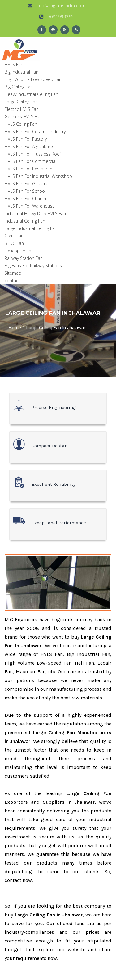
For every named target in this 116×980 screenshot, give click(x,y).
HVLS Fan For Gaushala (28, 184)
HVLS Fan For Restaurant (29, 169)
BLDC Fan (14, 243)
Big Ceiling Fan (19, 87)
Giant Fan (14, 236)
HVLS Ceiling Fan (21, 124)
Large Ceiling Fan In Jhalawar (56, 328)
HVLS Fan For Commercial (30, 161)
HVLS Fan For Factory (26, 139)
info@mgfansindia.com (56, 5)
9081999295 (57, 17)
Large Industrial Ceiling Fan (31, 228)
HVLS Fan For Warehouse (30, 206)
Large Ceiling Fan (21, 102)
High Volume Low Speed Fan (33, 79)
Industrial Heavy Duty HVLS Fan (35, 213)
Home (15, 328)
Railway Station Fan (24, 258)
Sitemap (13, 273)
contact (12, 280)
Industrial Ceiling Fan (25, 221)
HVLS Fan (14, 64)
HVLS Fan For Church (25, 199)
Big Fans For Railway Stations (33, 266)
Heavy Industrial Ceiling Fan (31, 94)
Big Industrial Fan (21, 72)
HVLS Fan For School (25, 191)
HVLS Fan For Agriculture (29, 146)
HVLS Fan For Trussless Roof (33, 154)
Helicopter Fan (19, 251)
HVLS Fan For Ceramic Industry (35, 131)
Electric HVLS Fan (22, 109)
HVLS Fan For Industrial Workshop (38, 176)
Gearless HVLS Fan (23, 117)
